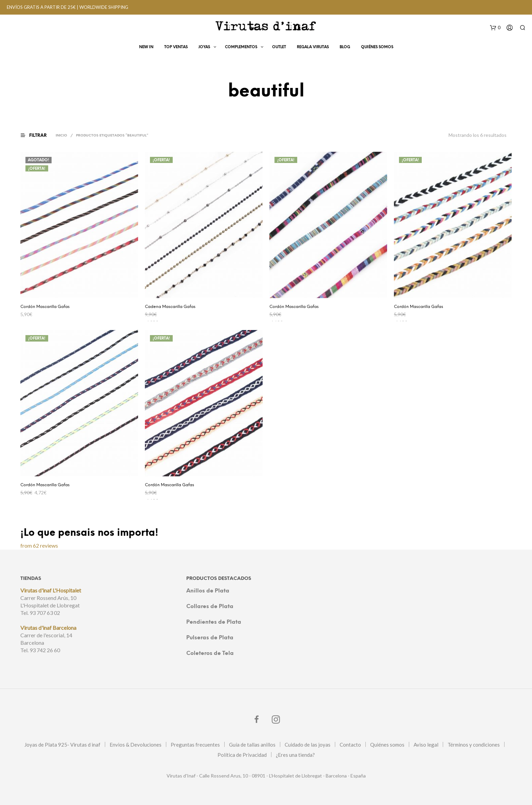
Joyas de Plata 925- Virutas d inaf (62, 745)
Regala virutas (313, 48)
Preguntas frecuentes (195, 745)
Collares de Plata (210, 607)
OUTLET (279, 48)
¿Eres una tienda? (295, 755)
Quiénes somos (387, 745)
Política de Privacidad (242, 755)
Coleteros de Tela (210, 653)
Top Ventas (176, 48)
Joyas (204, 48)
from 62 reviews (39, 545)
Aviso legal (426, 745)
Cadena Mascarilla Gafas (170, 307)
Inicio (62, 136)
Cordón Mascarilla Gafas (45, 307)
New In (146, 48)
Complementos (241, 48)
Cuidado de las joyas (308, 745)
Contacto (350, 745)
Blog (345, 48)
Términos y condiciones (474, 745)
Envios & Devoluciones (136, 745)
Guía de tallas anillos (252, 745)
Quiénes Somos (377, 48)
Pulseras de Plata (210, 638)
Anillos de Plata (208, 591)
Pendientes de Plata (214, 622)
